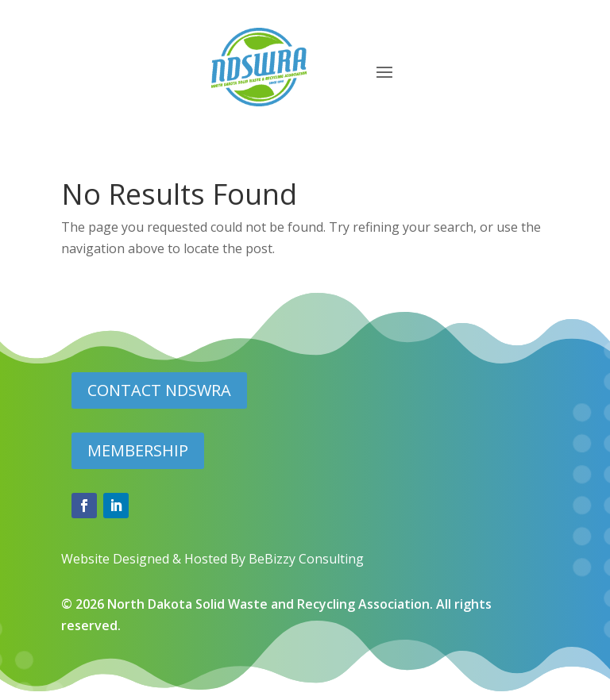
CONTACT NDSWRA (159, 390)
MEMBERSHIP (138, 450)
